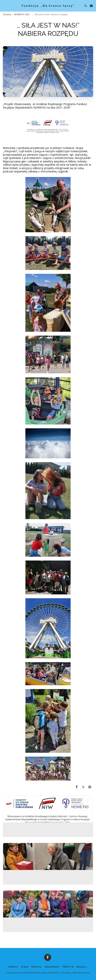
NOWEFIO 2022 (22, 14)
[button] (4, 5)
